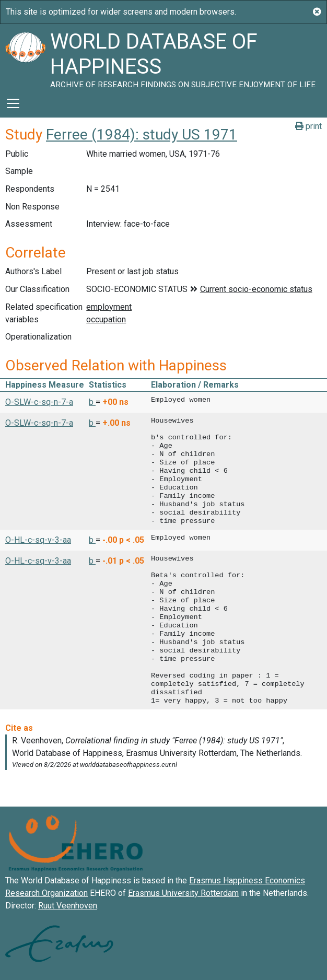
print (308, 126)
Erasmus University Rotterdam (183, 893)
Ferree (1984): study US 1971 (142, 135)
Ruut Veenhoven (68, 906)
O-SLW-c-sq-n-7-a (39, 402)
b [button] (92, 402)
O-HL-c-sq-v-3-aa (38, 540)
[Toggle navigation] (13, 103)
